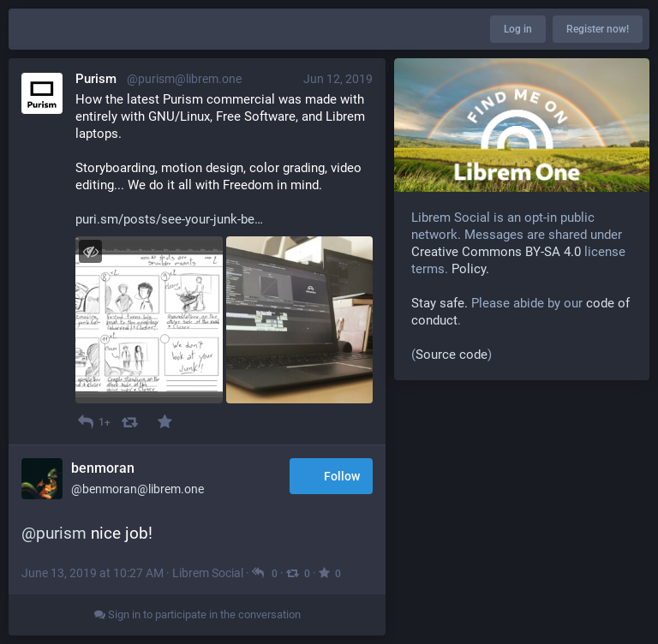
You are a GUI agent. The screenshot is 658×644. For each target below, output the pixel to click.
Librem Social (208, 573)
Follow (331, 477)
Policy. (470, 269)
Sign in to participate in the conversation (197, 614)
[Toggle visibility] (90, 251)
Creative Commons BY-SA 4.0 (496, 252)
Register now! (598, 29)
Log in (518, 29)
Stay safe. (440, 303)
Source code (452, 355)
